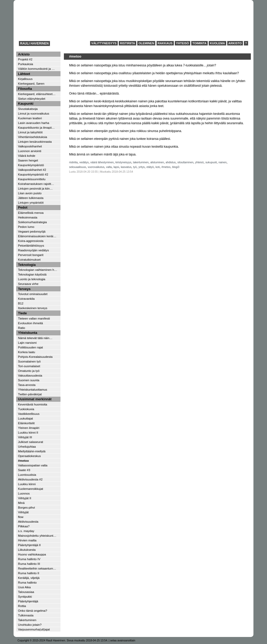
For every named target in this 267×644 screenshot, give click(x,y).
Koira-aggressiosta (31, 241)
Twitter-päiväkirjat (30, 394)
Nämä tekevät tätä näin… (35, 338)
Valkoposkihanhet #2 (32, 170)
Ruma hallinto (27, 582)
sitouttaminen (185, 162)
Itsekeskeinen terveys (33, 308)
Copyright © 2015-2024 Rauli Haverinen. (42, 640)
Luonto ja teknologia (32, 279)
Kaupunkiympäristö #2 (33, 174)
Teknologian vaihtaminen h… (38, 270)
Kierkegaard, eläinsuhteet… (37, 94)
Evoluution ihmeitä (31, 323)
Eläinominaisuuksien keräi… (37, 236)
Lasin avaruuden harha (34, 123)
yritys (142, 167)
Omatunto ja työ (29, 371)
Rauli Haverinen (34, 43)
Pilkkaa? (24, 526)
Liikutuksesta (27, 550)
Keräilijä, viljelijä (29, 578)
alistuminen (157, 162)
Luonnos (24, 493)
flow (21, 517)
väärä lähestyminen (102, 162)
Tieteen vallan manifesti (34, 318)
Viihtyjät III (25, 437)
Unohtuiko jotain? (30, 625)
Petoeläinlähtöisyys (31, 245)
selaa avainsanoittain (123, 640)
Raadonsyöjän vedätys (33, 250)
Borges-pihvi (26, 507)
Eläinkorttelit (26, 423)
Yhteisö (183, 43)
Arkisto (235, 43)
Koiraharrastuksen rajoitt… (36, 184)
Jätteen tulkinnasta (31, 198)
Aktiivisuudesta (28, 521)
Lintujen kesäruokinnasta (35, 142)
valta (109, 167)
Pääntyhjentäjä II (29, 545)
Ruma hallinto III (29, 564)
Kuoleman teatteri (30, 118)
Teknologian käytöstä (32, 274)
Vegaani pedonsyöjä (32, 231)
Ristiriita (128, 43)
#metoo (166, 167)
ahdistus (171, 162)
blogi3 (176, 167)
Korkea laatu (27, 352)
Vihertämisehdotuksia (33, 137)
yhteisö (199, 162)
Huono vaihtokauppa (32, 554)
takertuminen (141, 162)
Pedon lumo (26, 227)
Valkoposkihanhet (30, 146)
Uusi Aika (24, 587)
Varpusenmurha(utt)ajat (34, 629)
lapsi (116, 167)
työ (135, 167)
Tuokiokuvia (26, 409)
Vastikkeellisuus (29, 414)
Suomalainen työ (29, 361)
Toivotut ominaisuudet (33, 294)
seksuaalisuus (78, 167)
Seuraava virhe (28, 284)
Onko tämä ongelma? (33, 611)
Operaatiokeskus (29, 456)
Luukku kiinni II (28, 432)
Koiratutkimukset (29, 260)
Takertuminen (27, 620)
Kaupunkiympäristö (31, 165)
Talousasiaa (26, 592)
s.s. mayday (26, 531)
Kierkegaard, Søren (31, 83)
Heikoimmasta (28, 217)
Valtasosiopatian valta (33, 465)
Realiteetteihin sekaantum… (37, 568)
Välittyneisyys (104, 43)
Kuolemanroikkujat (31, 489)
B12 (21, 303)
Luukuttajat (25, 418)
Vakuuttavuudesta (30, 375)
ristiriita (73, 162)
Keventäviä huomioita (33, 404)
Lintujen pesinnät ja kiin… (35, 188)
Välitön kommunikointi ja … (36, 69)
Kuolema (217, 43)
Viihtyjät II (25, 498)
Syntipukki (25, 596)
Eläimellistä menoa (31, 213)
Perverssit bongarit (31, 255)
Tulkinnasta (26, 615)
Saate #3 (24, 470)
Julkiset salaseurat (31, 442)
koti (157, 167)
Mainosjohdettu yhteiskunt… (37, 536)
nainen (223, 162)
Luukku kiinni (27, 484)
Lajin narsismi (27, 343)
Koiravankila (26, 299)
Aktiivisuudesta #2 (30, 479)
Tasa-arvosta (27, 385)
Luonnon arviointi (30, 151)
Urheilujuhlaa (27, 446)
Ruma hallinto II (29, 573)
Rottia (22, 606)
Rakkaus (165, 43)
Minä (21, 503)
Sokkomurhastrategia (32, 222)
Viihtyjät (23, 512)
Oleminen (146, 43)
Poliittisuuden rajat (31, 347)
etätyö (150, 167)
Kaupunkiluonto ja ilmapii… (36, 127)
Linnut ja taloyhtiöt (30, 132)
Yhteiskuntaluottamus (33, 389)
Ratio (22, 328)
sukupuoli (211, 162)
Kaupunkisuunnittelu (32, 179)
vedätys (84, 162)
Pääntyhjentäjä (28, 601)
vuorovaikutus (96, 167)
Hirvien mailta (27, 540)
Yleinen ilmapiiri (29, 428)
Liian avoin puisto (30, 193)
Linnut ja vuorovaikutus (34, 113)
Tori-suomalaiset (29, 366)
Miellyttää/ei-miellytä (32, 451)
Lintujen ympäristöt (31, 202)
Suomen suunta (29, 380)
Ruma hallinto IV (29, 559)
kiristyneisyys (123, 162)
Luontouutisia (27, 475)
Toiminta (199, 43)
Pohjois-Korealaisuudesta (35, 357)
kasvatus (126, 167)
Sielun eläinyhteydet (32, 99)
